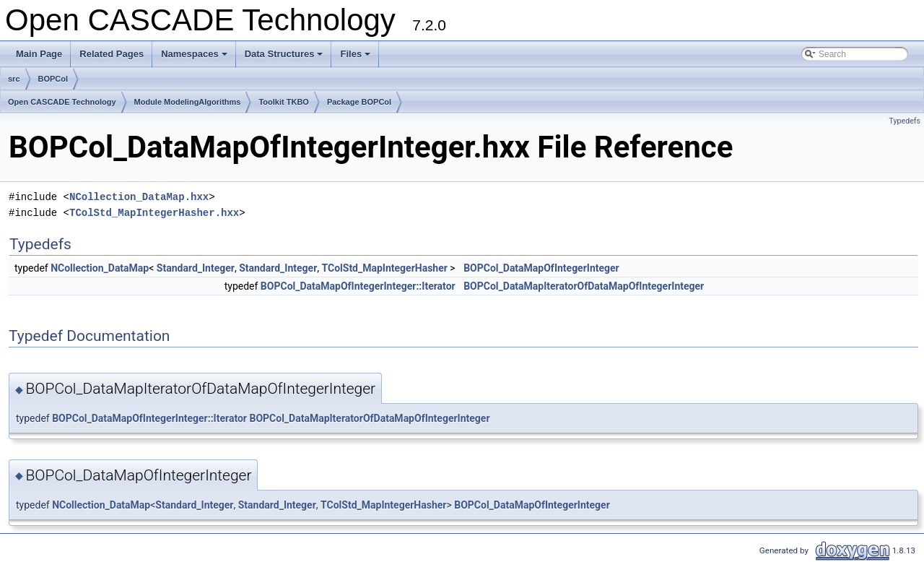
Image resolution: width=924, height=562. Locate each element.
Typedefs (905, 121)
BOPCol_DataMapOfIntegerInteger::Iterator (358, 286)
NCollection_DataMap (100, 268)
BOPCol (53, 79)
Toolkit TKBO (283, 102)
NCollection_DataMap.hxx (139, 197)
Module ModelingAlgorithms (188, 102)
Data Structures (285, 58)
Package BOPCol (359, 102)
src (14, 79)
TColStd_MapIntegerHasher (385, 268)
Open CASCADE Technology (62, 102)
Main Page (39, 54)
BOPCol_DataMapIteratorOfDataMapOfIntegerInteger (584, 286)
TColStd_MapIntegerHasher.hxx (154, 213)
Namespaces (195, 58)
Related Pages (112, 54)
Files (356, 58)
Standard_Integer (196, 268)
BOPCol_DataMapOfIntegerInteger (541, 268)
